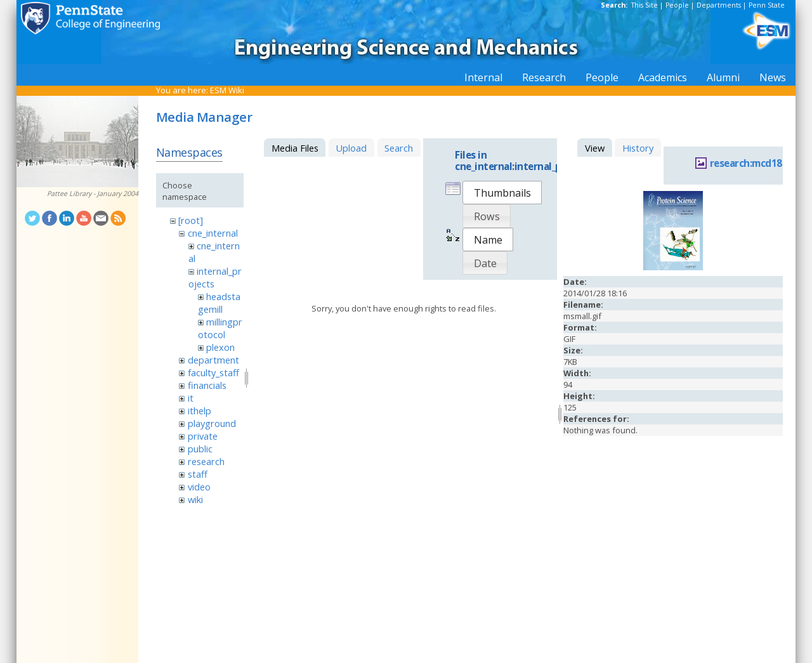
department (213, 360)
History (638, 148)
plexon (220, 347)
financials (207, 385)
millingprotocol (220, 328)
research (206, 461)
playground (212, 423)
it (191, 398)
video (199, 487)
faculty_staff (213, 372)
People (677, 5)
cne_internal (213, 233)
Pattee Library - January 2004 (93, 194)
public (200, 449)
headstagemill (219, 303)
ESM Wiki (227, 90)
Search (399, 148)
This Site (645, 5)
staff (198, 474)
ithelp (200, 410)
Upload (351, 148)
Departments (719, 5)
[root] (191, 220)
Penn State (767, 5)
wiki (195, 499)
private (203, 436)
